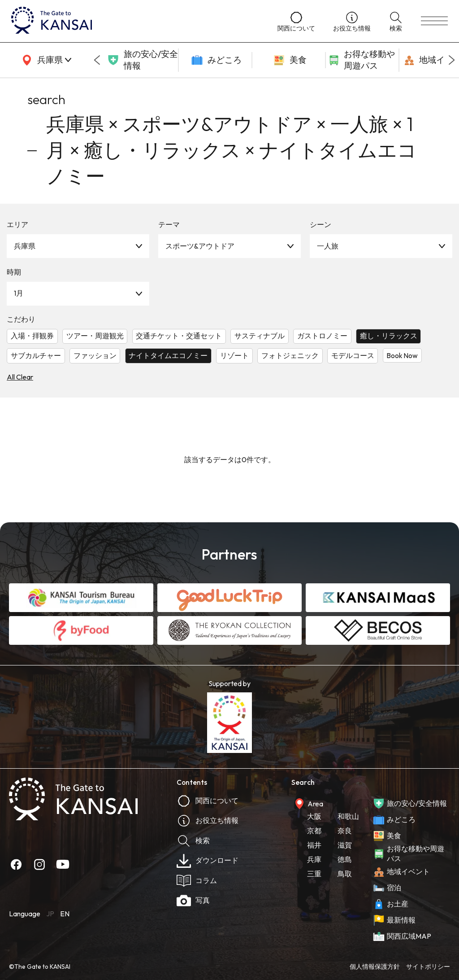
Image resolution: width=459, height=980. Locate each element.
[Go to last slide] (97, 60)
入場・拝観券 (32, 336)
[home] (135, 21)
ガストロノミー (322, 336)
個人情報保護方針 (375, 967)
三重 (314, 874)
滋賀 (345, 845)
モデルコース (353, 355)
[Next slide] (452, 60)
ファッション (95, 355)
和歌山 (348, 816)
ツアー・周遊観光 (95, 336)
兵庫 (314, 859)
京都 (314, 831)
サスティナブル (260, 336)
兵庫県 (25, 246)
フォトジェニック (290, 355)
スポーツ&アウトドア (200, 246)
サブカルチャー (36, 355)
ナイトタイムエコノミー (168, 355)
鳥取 (345, 874)
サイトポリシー (428, 967)
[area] (45, 60)
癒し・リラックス (389, 336)
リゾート (234, 355)
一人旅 (328, 246)
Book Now (402, 355)
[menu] (434, 21)
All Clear (20, 377)
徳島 (345, 859)
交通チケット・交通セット (179, 336)
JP (50, 914)
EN (65, 914)
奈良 (345, 831)
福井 (314, 845)
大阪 (314, 816)
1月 (19, 293)
